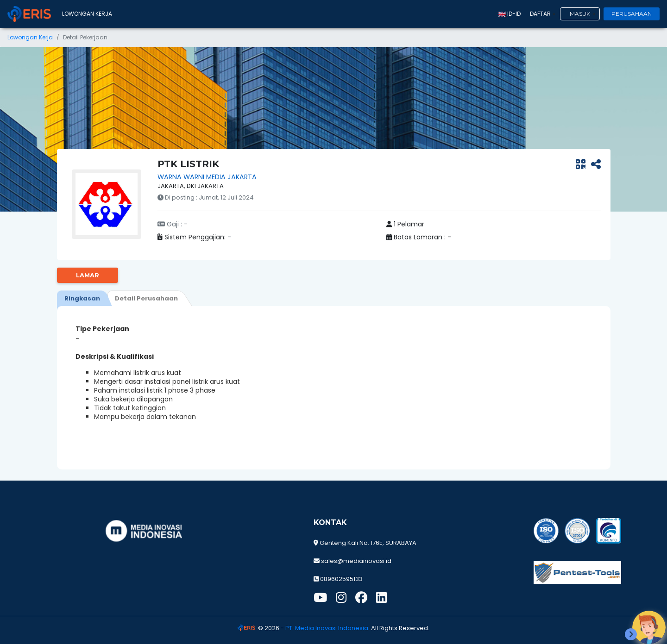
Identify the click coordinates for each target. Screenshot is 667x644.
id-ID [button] (510, 14)
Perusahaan (632, 14)
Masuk (580, 14)
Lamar (88, 275)
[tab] (82, 298)
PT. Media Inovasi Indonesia (327, 628)
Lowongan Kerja (87, 14)
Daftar (540, 14)
